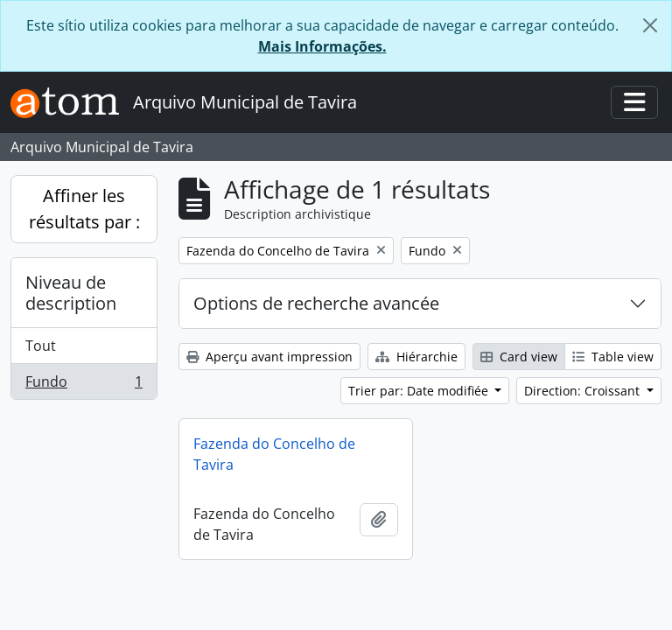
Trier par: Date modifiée (420, 391)
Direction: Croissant (584, 391)
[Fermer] (650, 25)
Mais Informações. (322, 46)
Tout (41, 346)
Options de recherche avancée (316, 303)
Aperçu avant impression (269, 357)
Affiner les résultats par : (84, 209)
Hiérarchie (416, 357)
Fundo (84, 385)
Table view (613, 357)
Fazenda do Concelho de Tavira (274, 454)
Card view (519, 357)
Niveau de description (71, 293)
